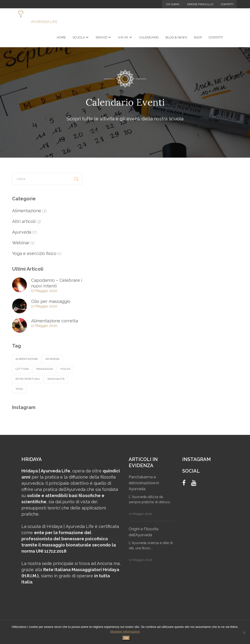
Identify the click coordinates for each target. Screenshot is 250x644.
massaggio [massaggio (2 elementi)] (45, 369)
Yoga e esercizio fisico (34, 253)
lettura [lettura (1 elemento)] (22, 369)
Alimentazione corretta (55, 321)
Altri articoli (24, 221)
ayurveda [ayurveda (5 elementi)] (52, 359)
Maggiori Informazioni (125, 632)
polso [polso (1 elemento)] (66, 369)
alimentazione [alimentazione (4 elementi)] (27, 359)
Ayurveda (22, 232)
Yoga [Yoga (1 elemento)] (19, 389)
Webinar (21, 243)
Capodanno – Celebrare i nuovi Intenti (57, 283)
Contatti (227, 4)
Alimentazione (27, 211)
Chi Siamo (173, 4)
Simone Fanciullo (200, 4)
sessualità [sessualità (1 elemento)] (56, 379)
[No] (244, 633)
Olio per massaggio (51, 301)
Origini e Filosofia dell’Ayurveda (144, 532)
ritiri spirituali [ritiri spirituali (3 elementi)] (28, 379)
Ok (126, 638)
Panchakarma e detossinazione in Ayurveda (144, 483)
